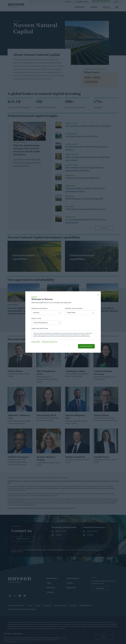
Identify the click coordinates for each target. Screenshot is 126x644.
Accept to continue (86, 346)
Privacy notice (36, 342)
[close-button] (98, 295)
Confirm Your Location (74, 308)
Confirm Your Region (39, 308)
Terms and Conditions (40, 329)
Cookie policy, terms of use (50, 342)
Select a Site (36, 319)
